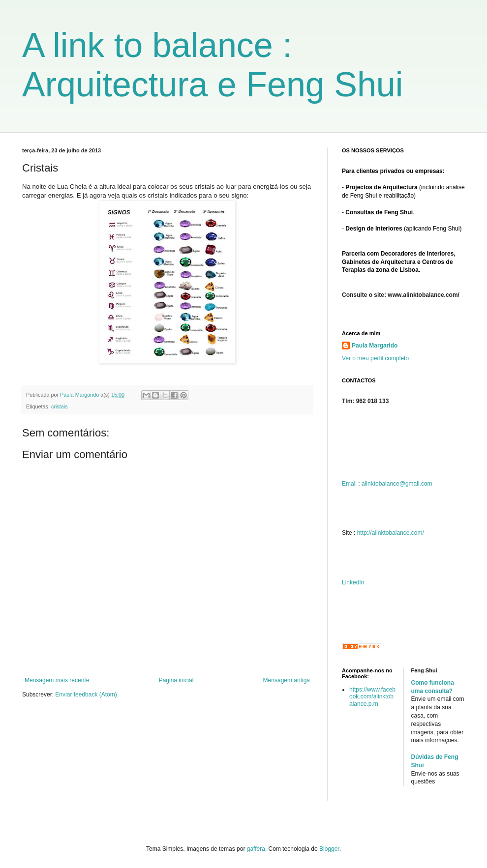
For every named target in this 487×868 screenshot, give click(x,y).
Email (349, 484)
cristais (60, 406)
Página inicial (176, 680)
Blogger (329, 849)
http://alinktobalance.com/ (391, 533)
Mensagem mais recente (57, 680)
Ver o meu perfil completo (375, 358)
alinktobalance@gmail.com (397, 484)
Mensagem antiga (287, 680)
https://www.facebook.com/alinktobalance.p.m (372, 697)
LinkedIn (353, 582)
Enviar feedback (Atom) (86, 694)
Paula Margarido (375, 346)
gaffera (256, 849)
